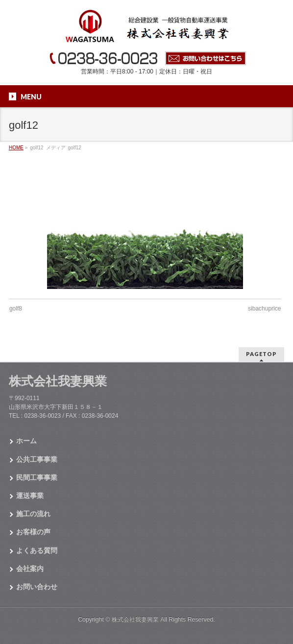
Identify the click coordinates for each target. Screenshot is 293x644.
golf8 (16, 309)
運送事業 (30, 496)
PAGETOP (261, 354)
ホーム (26, 441)
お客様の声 (33, 532)
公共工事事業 (37, 459)
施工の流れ (33, 514)
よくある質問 (37, 550)
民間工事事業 (37, 477)
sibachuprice (264, 309)
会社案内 (30, 569)
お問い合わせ (37, 587)
